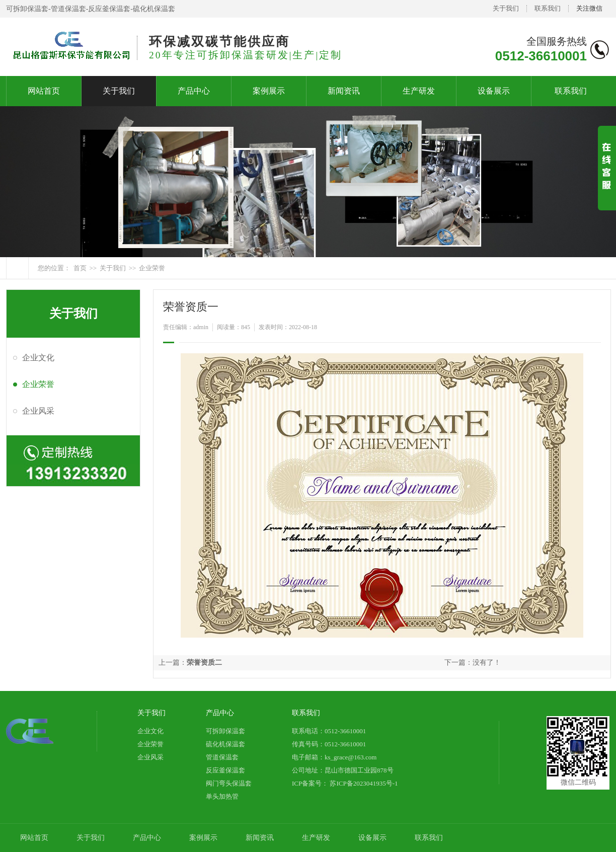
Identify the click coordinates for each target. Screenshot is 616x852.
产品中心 (194, 91)
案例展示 (269, 91)
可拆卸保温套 (225, 731)
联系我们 (548, 8)
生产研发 (419, 91)
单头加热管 (222, 796)
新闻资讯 (344, 91)
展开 (607, 177)
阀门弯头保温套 (229, 783)
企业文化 (38, 358)
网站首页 (44, 91)
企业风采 (38, 411)
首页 (80, 268)
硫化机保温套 (225, 744)
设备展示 (494, 91)
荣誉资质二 (204, 663)
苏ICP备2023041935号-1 (363, 783)
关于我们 (506, 8)
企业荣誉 (152, 268)
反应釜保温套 (225, 770)
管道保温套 (222, 757)
